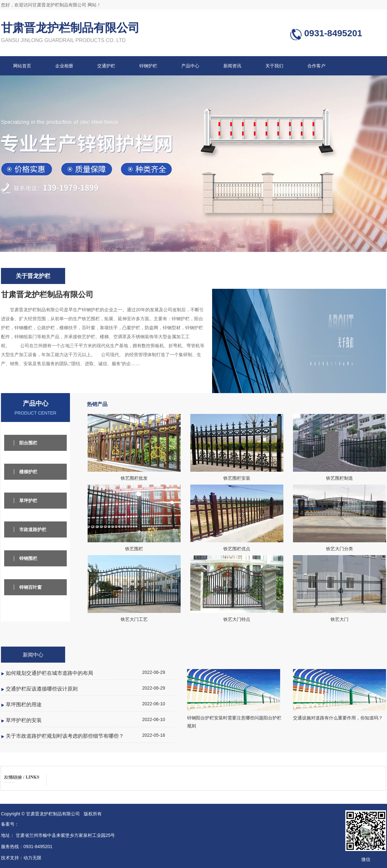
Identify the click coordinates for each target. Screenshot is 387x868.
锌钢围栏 (28, 558)
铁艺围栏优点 (237, 549)
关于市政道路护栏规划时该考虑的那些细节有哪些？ (65, 736)
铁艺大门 (340, 619)
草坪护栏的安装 (24, 720)
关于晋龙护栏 (33, 276)
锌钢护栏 (148, 66)
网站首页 (22, 66)
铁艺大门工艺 (134, 619)
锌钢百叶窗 (30, 587)
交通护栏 (106, 66)
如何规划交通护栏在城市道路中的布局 (49, 673)
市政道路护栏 (33, 529)
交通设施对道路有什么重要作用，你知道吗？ (338, 718)
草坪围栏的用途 (24, 704)
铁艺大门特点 (237, 619)
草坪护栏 (28, 501)
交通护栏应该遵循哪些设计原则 (42, 689)
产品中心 (190, 66)
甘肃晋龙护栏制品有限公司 (70, 28)
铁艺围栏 (134, 549)
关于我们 (274, 66)
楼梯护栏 (28, 472)
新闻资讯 (232, 66)
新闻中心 (33, 655)
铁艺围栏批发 (134, 478)
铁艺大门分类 (340, 549)
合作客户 (316, 66)
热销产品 (97, 404)
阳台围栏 (28, 443)
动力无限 (32, 858)
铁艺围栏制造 (340, 478)
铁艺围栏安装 (237, 478)
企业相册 (64, 66)
